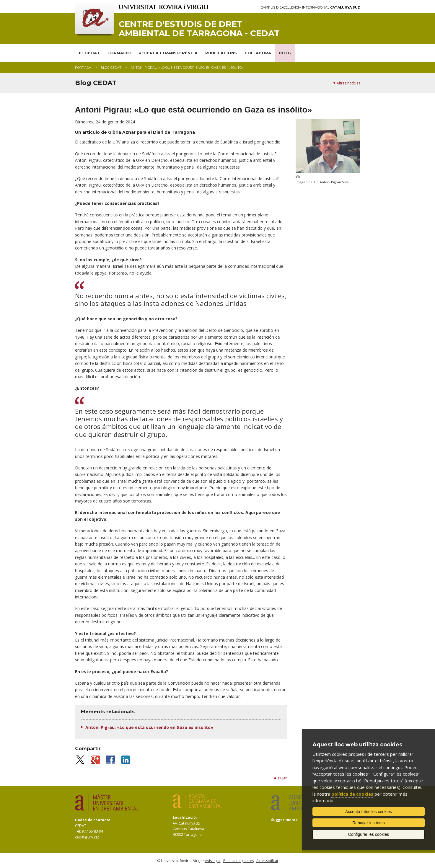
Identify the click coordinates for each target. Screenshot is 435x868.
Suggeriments (284, 820)
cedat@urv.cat (87, 837)
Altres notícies (348, 83)
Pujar (282, 778)
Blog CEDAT (111, 68)
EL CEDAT (89, 53)
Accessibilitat (267, 861)
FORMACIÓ (119, 53)
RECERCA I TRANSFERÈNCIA (168, 53)
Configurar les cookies (369, 834)
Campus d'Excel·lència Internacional (311, 8)
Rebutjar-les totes (369, 823)
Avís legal (213, 861)
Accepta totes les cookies (369, 812)
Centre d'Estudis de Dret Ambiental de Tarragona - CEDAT (199, 29)
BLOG (285, 53)
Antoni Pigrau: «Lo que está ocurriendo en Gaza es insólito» (149, 727)
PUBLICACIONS (221, 53)
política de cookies (352, 794)
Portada (83, 68)
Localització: (185, 817)
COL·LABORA (258, 53)
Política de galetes (238, 861)
